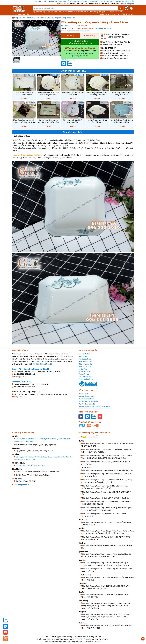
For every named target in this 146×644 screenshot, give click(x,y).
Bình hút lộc (78, 12)
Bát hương (69, 12)
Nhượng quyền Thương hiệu (114, 1)
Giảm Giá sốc (85, 31)
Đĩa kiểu (40, 18)
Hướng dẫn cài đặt (80, 56)
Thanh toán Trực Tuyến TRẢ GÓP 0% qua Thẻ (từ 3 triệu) (80, 42)
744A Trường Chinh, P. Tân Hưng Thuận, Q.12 (33, 466)
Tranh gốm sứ (84, 374)
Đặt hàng (70, 36)
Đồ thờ (61, 12)
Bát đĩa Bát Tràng (29, 18)
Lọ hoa (111, 12)
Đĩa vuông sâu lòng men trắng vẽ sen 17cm (60, 18)
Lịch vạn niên (129, 14)
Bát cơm (54, 12)
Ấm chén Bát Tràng (85, 354)
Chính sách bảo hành (58, 1)
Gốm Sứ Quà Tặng (85, 361)
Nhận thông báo (127, 4)
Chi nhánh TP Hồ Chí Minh (22, 382)
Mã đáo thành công (91, 12)
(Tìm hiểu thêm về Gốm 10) (43, 364)
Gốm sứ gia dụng (85, 367)
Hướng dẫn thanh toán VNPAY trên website (94, 406)
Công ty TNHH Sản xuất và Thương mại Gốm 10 (31, 369)
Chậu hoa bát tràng (85, 377)
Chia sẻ (108, 28)
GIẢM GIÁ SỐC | (105, 14)
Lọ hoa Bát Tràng (85, 372)
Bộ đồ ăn (46, 12)
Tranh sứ (118, 12)
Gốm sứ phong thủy (86, 364)
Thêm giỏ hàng (89, 36)
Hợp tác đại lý (83, 394)
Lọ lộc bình (103, 12)
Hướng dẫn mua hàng (41, 1)
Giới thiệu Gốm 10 (96, 1)
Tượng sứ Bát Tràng (86, 379)
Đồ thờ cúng (83, 356)
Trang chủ (17, 18)
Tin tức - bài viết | (118, 14)
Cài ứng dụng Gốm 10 (87, 404)
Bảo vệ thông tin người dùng (77, 1)
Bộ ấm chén (37, 12)
